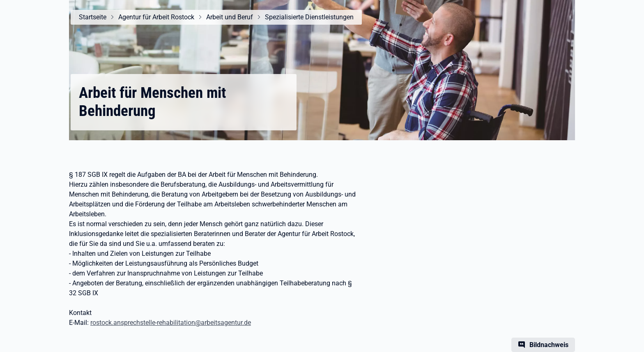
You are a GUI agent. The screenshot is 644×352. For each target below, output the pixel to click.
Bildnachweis (549, 345)
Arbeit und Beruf (230, 17)
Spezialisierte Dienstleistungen (309, 17)
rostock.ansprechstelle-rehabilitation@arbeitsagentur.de (171, 323)
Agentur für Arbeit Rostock (156, 17)
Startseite (93, 17)
